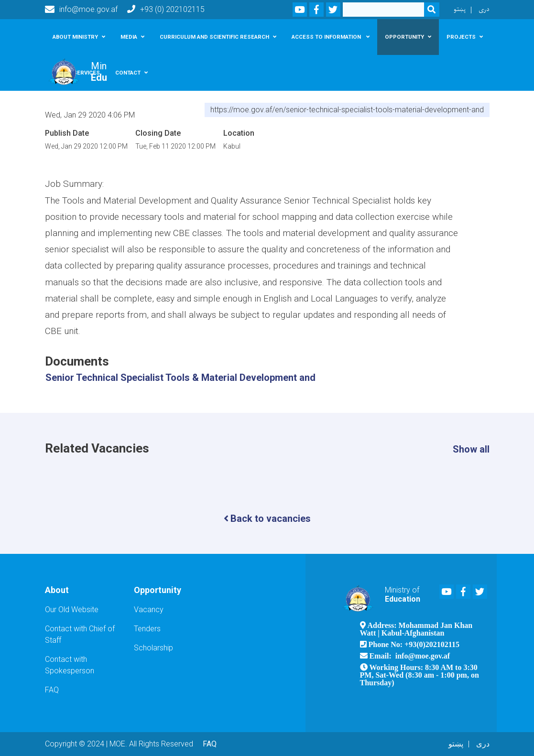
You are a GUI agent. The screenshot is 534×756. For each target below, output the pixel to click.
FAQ (52, 690)
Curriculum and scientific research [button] (214, 37)
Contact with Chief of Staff (80, 634)
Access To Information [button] (327, 37)
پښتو (460, 9)
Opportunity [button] (404, 37)
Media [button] (129, 37)
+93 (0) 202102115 (166, 9)
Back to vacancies (267, 518)
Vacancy (149, 610)
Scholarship (153, 648)
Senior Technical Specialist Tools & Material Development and (180, 378)
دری (484, 9)
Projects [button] (461, 37)
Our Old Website (72, 610)
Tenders (147, 629)
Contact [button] (128, 73)
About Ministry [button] (75, 37)
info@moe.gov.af (81, 10)
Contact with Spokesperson (70, 665)
